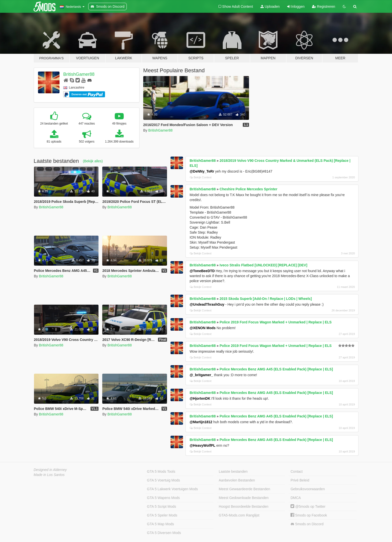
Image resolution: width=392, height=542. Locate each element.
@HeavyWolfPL (202, 445)
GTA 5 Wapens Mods (163, 498)
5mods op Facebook (309, 515)
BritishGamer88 (79, 74)
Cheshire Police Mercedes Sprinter (248, 189)
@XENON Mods (202, 328)
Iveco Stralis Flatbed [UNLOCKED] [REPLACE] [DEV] (263, 265)
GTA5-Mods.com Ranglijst (239, 515)
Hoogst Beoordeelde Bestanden (243, 506)
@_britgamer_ (201, 375)
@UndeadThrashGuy (207, 304)
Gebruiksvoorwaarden (308, 489)
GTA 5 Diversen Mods (164, 533)
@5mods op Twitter (308, 506)
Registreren (323, 7)
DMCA (296, 498)
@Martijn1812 (201, 422)
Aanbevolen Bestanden (237, 480)
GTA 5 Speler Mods (162, 515)
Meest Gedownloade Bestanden (244, 498)
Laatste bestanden (233, 471)
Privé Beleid (300, 480)
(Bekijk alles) (93, 161)
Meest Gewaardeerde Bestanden (244, 489)
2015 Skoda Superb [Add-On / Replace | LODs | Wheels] (266, 299)
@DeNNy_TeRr (202, 171)
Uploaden (270, 7)
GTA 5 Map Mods (160, 524)
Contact (296, 471)
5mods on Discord (307, 524)
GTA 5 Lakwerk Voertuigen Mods (172, 489)
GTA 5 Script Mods (161, 506)
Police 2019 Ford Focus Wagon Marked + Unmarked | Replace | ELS (275, 322)
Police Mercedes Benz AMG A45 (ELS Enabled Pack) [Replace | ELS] (276, 369)
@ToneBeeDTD (202, 271)
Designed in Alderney (50, 470)
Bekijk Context (201, 177)
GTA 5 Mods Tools (161, 471)
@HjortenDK (200, 398)
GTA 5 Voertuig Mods (163, 480)
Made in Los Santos (49, 475)
